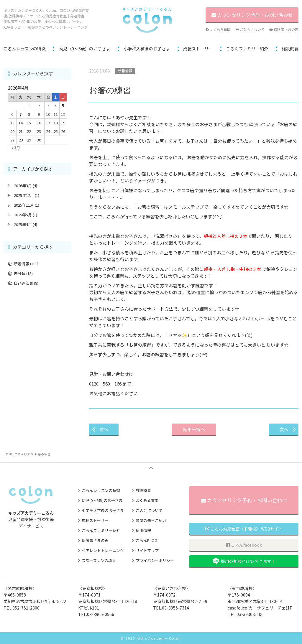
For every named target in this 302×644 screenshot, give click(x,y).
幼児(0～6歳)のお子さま (102, 500)
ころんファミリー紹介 (247, 49)
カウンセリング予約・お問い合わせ (244, 500)
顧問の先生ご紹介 (151, 520)
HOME (8, 454)
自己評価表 (23, 283)
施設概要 (290, 49)
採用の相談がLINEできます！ (244, 561)
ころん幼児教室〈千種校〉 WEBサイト (244, 529)
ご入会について (250, 29)
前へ (104, 429)
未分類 (20, 273)
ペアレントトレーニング (103, 550)
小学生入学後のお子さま (103, 510)
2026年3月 (23, 186)
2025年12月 (24, 195)
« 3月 (16, 148)
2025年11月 (24, 205)
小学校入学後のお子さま (147, 49)
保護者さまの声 (284, 29)
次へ (284, 429)
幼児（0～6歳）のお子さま (85, 49)
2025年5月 (23, 215)
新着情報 (22, 264)
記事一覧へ (194, 429)
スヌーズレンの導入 (99, 560)
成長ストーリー (198, 49)
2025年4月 (23, 224)
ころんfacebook (244, 545)
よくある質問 (218, 29)
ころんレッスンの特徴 (25, 49)
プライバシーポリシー (155, 560)
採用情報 (143, 530)
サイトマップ (147, 550)
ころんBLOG (24, 454)
